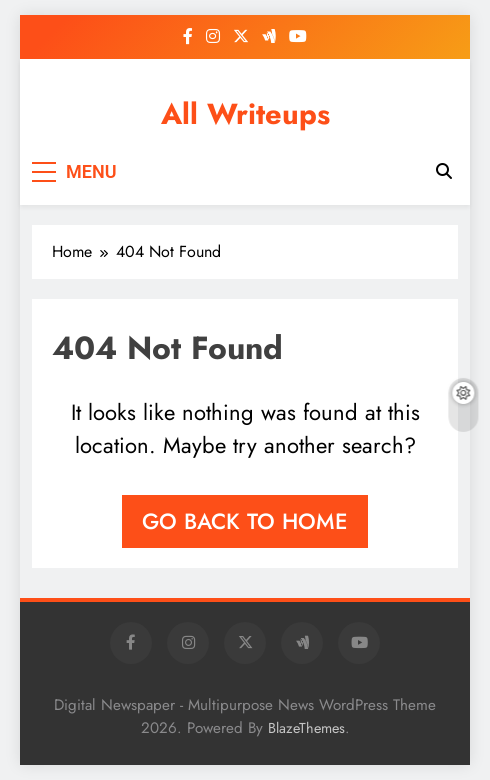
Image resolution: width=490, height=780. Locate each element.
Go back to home (245, 521)
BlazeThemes (306, 728)
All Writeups (245, 114)
